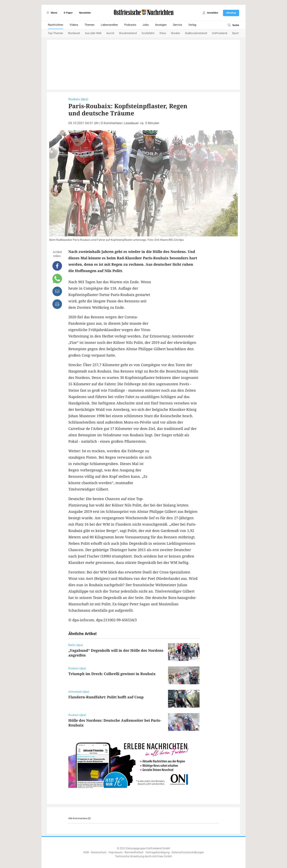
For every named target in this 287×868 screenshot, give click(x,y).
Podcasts (130, 25)
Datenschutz (99, 852)
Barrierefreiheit (134, 852)
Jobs (146, 25)
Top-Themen (56, 33)
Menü (51, 13)
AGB (86, 852)
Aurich (110, 33)
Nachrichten (56, 25)
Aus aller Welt (93, 33)
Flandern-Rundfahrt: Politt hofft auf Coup (106, 697)
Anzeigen (161, 25)
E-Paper (68, 13)
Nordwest (74, 33)
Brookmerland (128, 33)
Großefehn (148, 33)
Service (177, 25)
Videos (74, 25)
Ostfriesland (220, 33)
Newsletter (85, 13)
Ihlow (163, 33)
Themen (89, 25)
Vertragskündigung (158, 852)
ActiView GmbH (162, 856)
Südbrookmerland (196, 33)
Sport (235, 33)
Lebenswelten (109, 25)
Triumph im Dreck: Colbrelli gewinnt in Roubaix (112, 674)
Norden (176, 33)
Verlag (192, 25)
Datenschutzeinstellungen (188, 852)
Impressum (116, 852)
